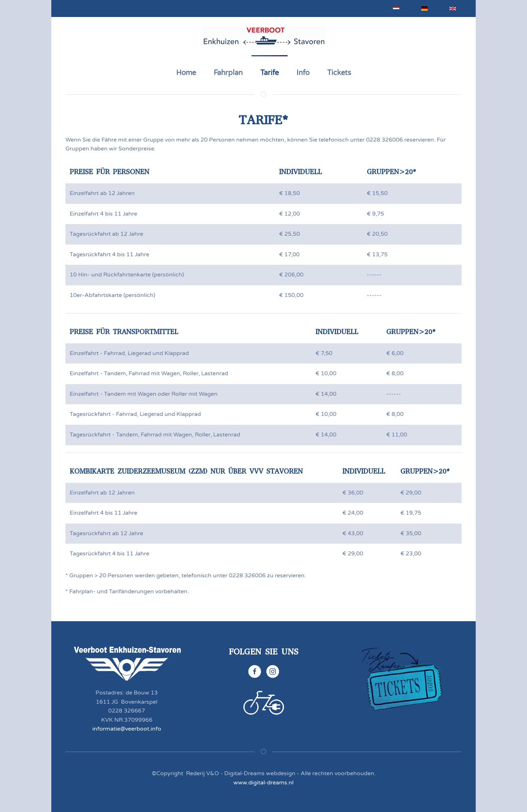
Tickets (339, 73)
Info (303, 73)
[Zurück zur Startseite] (263, 36)
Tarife (270, 73)
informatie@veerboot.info (127, 729)
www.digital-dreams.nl (263, 783)
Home (186, 73)
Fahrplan (228, 73)
